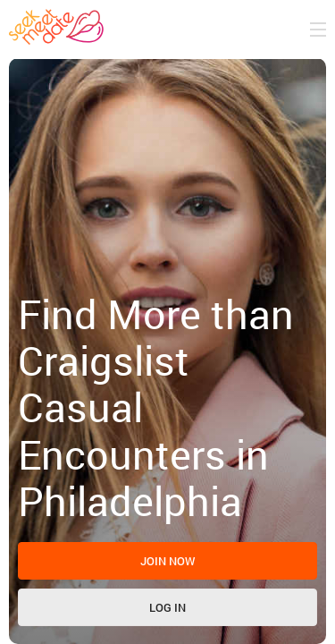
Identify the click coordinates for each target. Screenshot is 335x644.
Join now (168, 561)
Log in (167, 607)
